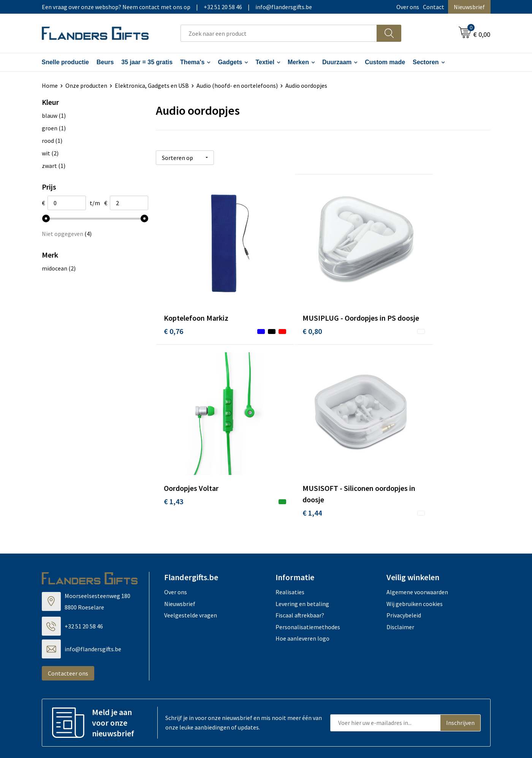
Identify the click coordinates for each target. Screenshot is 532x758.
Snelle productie (65, 62)
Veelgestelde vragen (191, 570)
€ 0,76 (173, 302)
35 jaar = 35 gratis (147, 62)
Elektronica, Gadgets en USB (152, 85)
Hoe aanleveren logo (302, 593)
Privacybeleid (404, 570)
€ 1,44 (173, 468)
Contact (434, 7)
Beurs (105, 62)
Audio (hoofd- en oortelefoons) (237, 85)
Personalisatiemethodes (308, 582)
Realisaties (290, 547)
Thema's (192, 62)
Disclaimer (400, 582)
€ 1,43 (397, 302)
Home (50, 85)
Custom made (385, 62)
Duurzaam (337, 62)
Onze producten (86, 85)
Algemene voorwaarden (417, 547)
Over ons (408, 7)
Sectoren (426, 62)
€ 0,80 (285, 314)
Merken (298, 62)
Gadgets (230, 62)
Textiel (265, 62)
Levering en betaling (302, 559)
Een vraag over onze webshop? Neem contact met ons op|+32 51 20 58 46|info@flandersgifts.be (177, 7)
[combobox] (279, 33)
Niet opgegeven (67, 234)
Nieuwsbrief (469, 7)
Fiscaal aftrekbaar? (300, 570)
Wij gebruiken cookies (415, 559)
